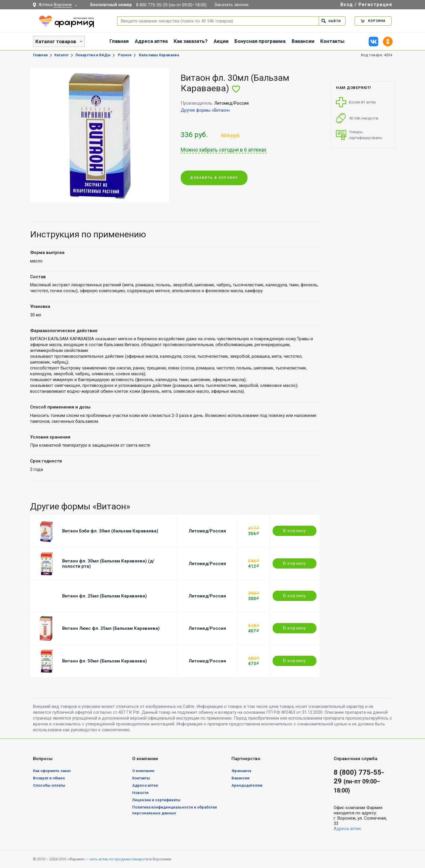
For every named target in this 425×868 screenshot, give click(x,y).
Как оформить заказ (52, 771)
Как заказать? (191, 41)
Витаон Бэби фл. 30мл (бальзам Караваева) (110, 531)
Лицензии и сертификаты (156, 800)
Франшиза (241, 771)
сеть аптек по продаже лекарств (119, 859)
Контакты (332, 41)
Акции (221, 41)
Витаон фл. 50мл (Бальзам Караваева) (104, 661)
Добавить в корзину (214, 178)
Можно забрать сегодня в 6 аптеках (224, 150)
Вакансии (303, 41)
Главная (119, 41)
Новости (140, 793)
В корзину (295, 531)
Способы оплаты (49, 785)
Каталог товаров (56, 41)
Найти (331, 21)
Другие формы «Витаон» (205, 110)
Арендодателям (247, 785)
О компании (143, 771)
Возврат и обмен (49, 778)
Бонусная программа (260, 41)
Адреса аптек (151, 41)
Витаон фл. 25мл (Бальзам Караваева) (104, 596)
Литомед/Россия (207, 531)
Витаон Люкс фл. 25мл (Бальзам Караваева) (111, 628)
